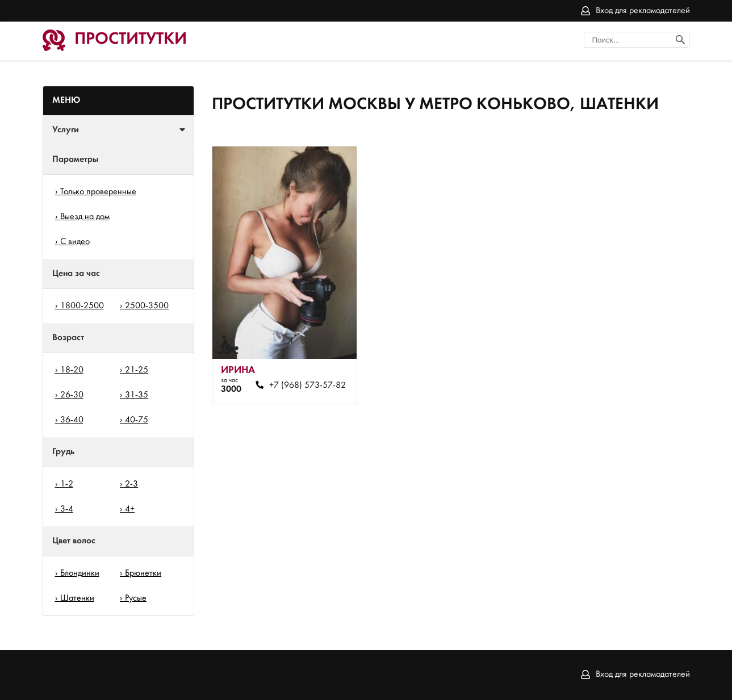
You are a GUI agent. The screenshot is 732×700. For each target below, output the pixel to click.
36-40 (72, 420)
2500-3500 (147, 306)
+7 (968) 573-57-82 (308, 385)
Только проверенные (98, 192)
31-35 (137, 395)
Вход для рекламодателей (643, 11)
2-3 (131, 484)
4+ (130, 509)
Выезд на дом (85, 217)
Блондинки (80, 573)
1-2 (67, 484)
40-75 (137, 420)
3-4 (67, 509)
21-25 (137, 370)
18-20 (72, 370)
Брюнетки (143, 573)
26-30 (72, 395)
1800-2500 (82, 306)
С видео (75, 242)
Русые (136, 598)
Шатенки (77, 598)
